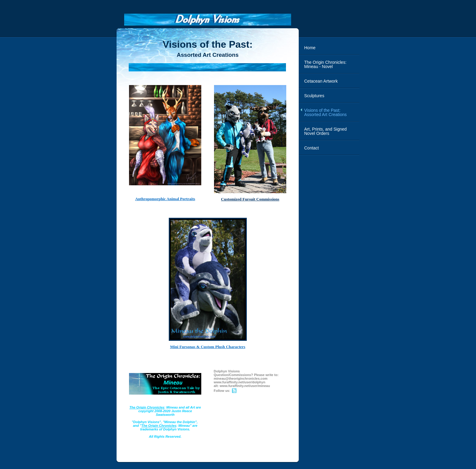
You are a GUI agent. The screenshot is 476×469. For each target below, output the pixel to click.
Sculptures (314, 96)
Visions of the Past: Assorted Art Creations (325, 112)
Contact (311, 148)
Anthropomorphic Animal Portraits (165, 199)
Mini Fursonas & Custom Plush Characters (208, 347)
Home (310, 48)
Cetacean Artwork (321, 81)
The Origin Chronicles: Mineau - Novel (325, 64)
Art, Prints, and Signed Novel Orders (325, 131)
